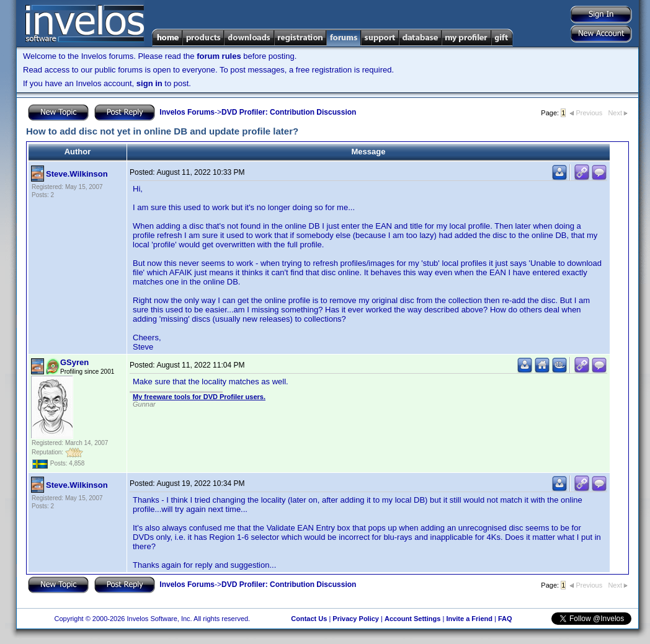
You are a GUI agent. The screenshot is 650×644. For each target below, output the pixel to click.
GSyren (74, 362)
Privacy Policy (356, 619)
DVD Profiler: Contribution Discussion (289, 112)
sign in (149, 83)
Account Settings (412, 619)
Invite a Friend (469, 619)
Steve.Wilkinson (77, 174)
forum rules (219, 56)
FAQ (505, 619)
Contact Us (309, 619)
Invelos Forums (187, 112)
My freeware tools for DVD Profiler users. (199, 397)
